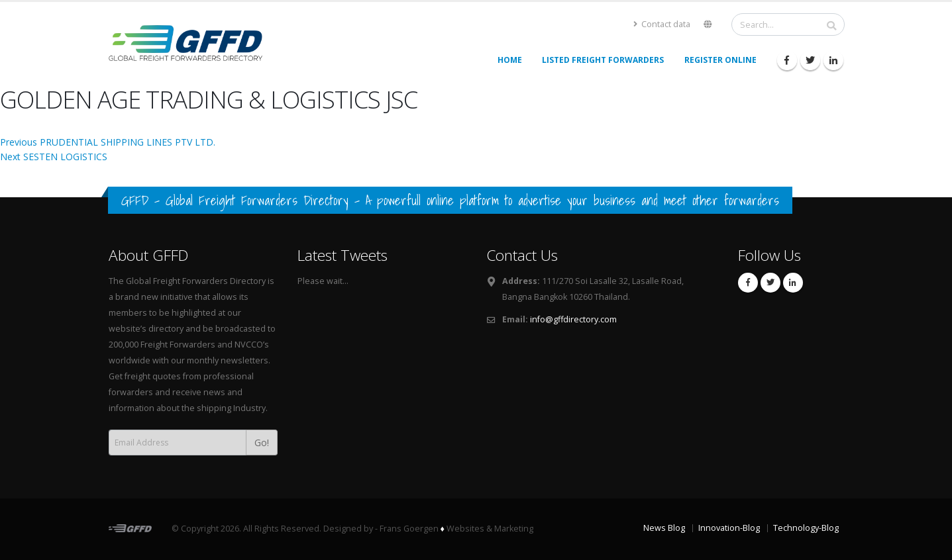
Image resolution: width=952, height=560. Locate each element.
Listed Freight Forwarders (603, 60)
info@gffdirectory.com (573, 319)
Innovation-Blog (729, 528)
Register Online (720, 60)
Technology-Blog (806, 528)
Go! (262, 443)
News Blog (664, 528)
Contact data (662, 24)
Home (510, 60)
